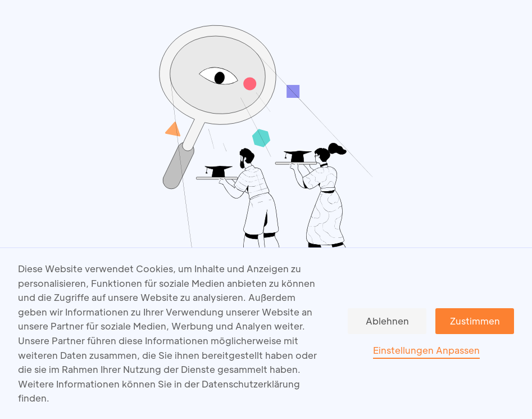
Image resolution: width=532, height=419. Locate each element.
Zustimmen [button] (475, 321)
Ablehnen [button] (387, 321)
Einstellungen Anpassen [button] (426, 350)
